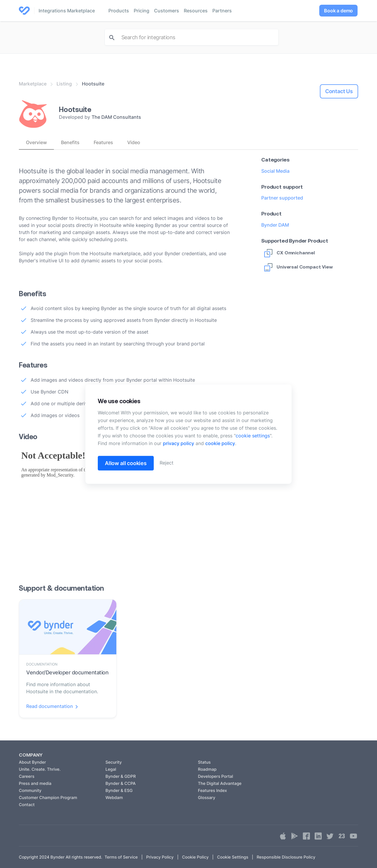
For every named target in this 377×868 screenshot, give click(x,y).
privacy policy (178, 443)
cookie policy (220, 443)
